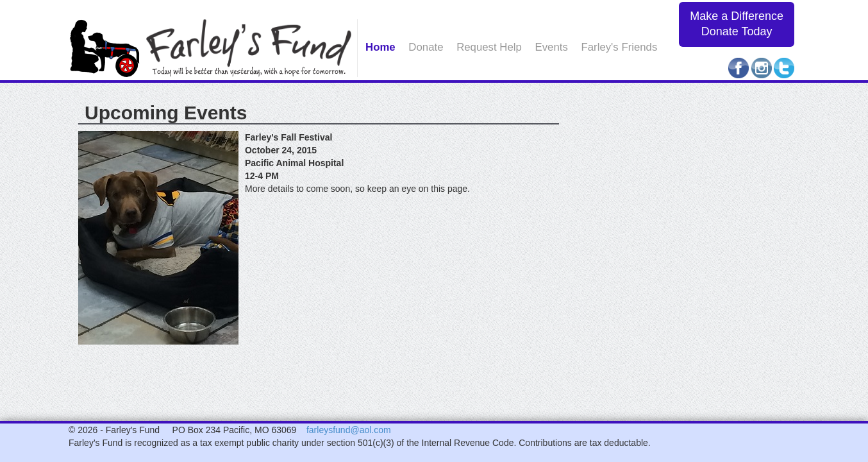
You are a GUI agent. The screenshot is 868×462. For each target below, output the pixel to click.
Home (380, 47)
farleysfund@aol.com (349, 430)
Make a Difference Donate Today (737, 24)
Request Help (489, 47)
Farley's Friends (620, 47)
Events (552, 47)
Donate (426, 47)
